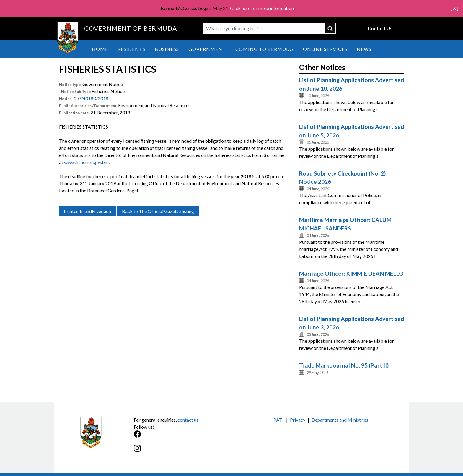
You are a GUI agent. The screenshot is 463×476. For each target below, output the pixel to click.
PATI (279, 420)
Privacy (298, 420)
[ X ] (454, 8)
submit (330, 28)
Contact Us (380, 28)
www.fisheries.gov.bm (86, 162)
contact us (188, 420)
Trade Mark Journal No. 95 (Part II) (344, 365)
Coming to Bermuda (264, 49)
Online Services (325, 49)
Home (100, 49)
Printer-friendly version (87, 211)
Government (207, 49)
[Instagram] (183, 451)
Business (167, 49)
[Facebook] (183, 437)
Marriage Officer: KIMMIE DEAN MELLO (351, 273)
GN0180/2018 (93, 98)
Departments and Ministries (340, 420)
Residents (131, 49)
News (364, 49)
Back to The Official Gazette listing (158, 211)
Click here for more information (262, 8)
